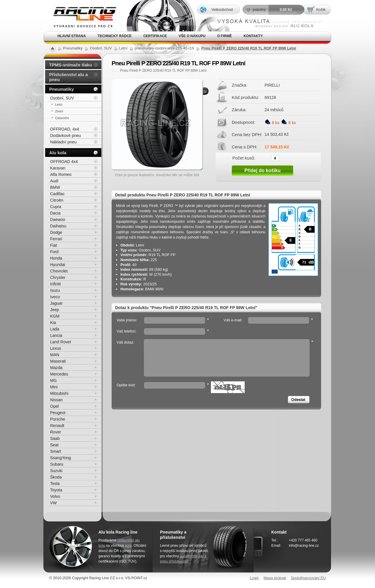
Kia (53, 323)
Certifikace (155, 36)
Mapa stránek (275, 578)
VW (53, 503)
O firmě (224, 36)
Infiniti (56, 284)
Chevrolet (59, 271)
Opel (54, 406)
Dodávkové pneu (65, 136)
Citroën (57, 200)
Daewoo (58, 220)
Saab (55, 438)
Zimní (59, 111)
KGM (55, 316)
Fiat (53, 245)
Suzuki (56, 471)
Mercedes (59, 374)
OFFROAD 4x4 (64, 162)
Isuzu (55, 290)
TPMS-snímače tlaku (71, 65)
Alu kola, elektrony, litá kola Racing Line (81, 16)
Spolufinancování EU (308, 578)
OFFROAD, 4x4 (65, 129)
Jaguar (56, 303)
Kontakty (253, 36)
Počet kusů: (244, 158)
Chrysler (58, 277)
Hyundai (58, 265)
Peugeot (58, 413)
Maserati (58, 361)
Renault (57, 426)
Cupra (56, 207)
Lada (55, 329)
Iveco (55, 297)
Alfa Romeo (61, 174)
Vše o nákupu (192, 36)
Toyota (56, 490)
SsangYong (60, 458)
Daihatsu (58, 226)
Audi (54, 181)
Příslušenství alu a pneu (69, 77)
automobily (188, 556)
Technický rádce (115, 36)
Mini (54, 387)
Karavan (58, 168)
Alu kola (58, 153)
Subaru (57, 464)
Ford (54, 252)
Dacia (55, 213)
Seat (54, 445)
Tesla (55, 484)
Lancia (56, 335)
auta (128, 546)
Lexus (56, 348)
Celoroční (62, 118)
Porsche (58, 419)
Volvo (55, 496)
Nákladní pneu (63, 142)
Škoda (56, 477)
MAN (55, 355)
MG (53, 380)
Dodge (56, 232)
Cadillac (57, 194)
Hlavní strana (72, 36)
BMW (55, 187)
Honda (56, 258)
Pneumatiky (62, 89)
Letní (59, 104)
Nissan (56, 400)
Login (254, 578)
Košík (321, 10)
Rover (56, 432)
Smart (56, 451)
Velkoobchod (222, 10)
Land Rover (61, 342)
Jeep (54, 310)
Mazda (56, 368)
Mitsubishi (59, 393)
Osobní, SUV (62, 98)
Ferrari (56, 239)
